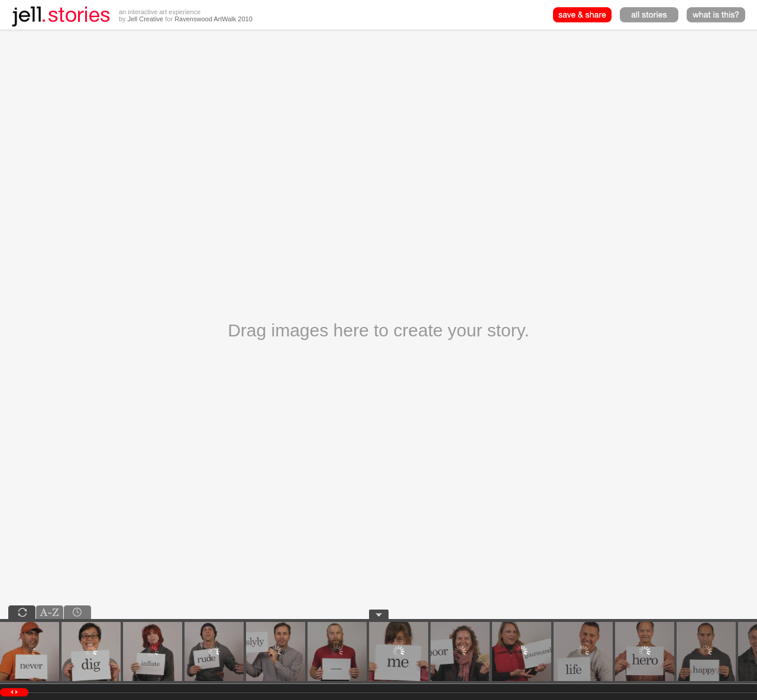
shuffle (22, 612)
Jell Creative (146, 19)
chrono (77, 612)
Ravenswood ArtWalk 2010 (213, 19)
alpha (50, 612)
